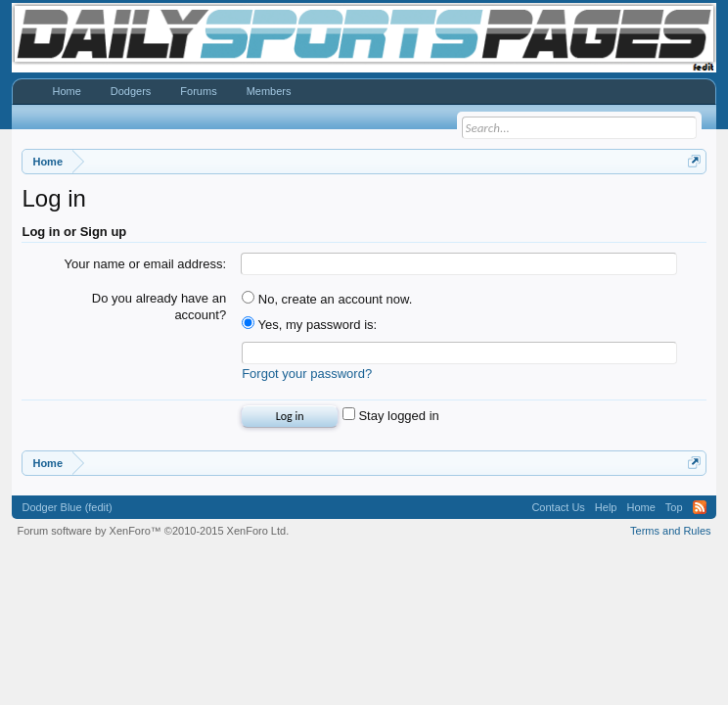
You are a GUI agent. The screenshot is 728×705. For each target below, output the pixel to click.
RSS (700, 507)
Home (66, 91)
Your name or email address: (145, 264)
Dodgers (131, 91)
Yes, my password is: (309, 325)
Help (606, 507)
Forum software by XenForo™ (153, 531)
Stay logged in (391, 416)
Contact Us (558, 507)
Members (269, 91)
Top (674, 507)
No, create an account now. (327, 299)
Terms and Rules (671, 531)
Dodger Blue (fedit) (67, 507)
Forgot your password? (307, 374)
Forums (198, 91)
